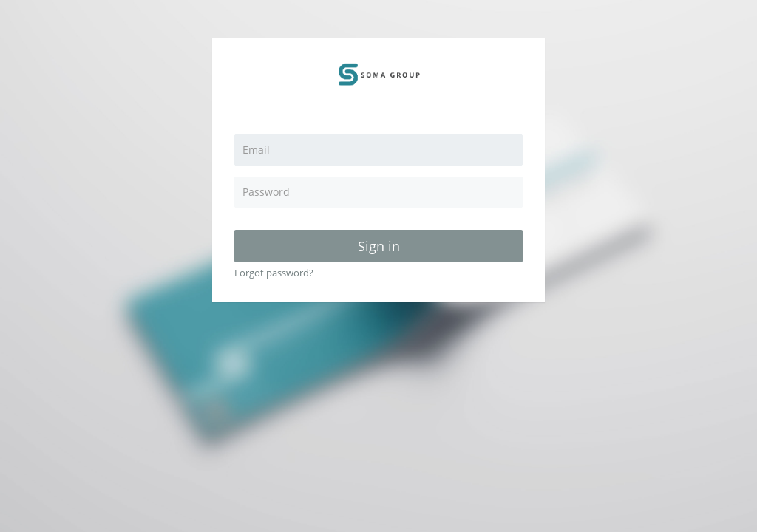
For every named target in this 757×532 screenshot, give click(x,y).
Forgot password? (274, 273)
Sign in (379, 246)
